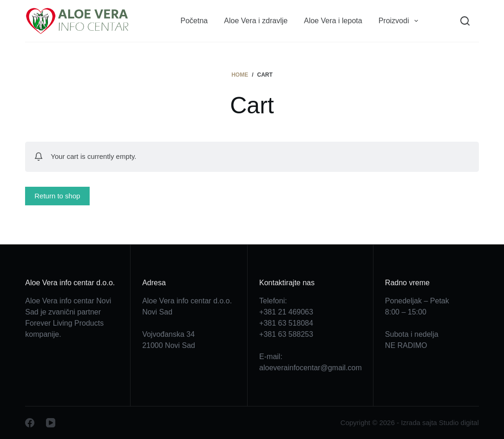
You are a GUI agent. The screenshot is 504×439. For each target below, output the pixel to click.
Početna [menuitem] (194, 21)
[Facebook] (30, 423)
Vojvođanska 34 (168, 334)
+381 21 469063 (286, 312)
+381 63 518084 (286, 323)
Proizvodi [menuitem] (400, 21)
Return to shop (57, 196)
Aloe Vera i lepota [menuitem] (333, 21)
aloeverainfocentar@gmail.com (311, 368)
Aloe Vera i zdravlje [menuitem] (256, 21)
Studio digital (459, 423)
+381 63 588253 (286, 334)
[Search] (465, 21)
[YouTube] (51, 423)
